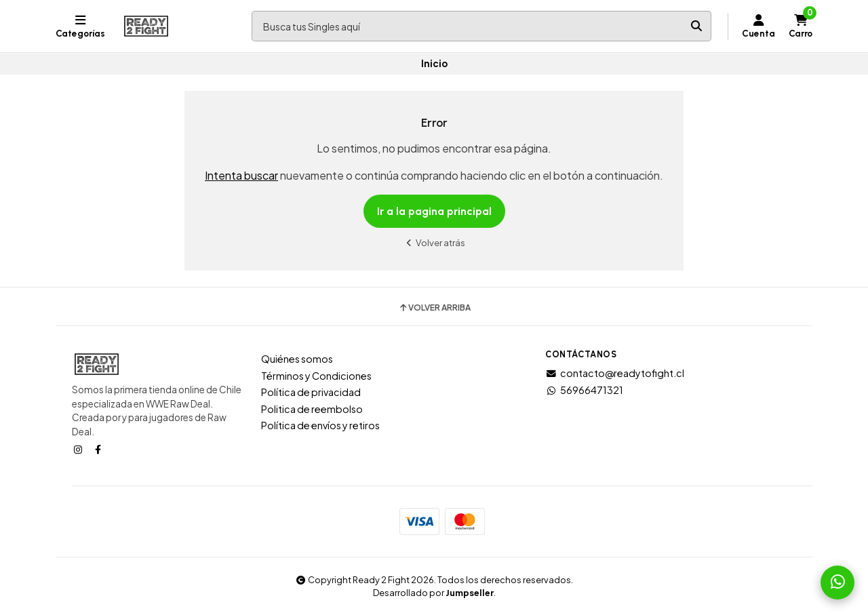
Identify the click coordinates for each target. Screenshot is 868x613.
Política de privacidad (311, 392)
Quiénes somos (297, 359)
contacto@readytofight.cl (615, 373)
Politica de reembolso (312, 409)
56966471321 (584, 390)
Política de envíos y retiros (320, 425)
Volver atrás (434, 242)
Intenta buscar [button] (241, 175)
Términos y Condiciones (316, 376)
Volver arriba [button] (434, 308)
